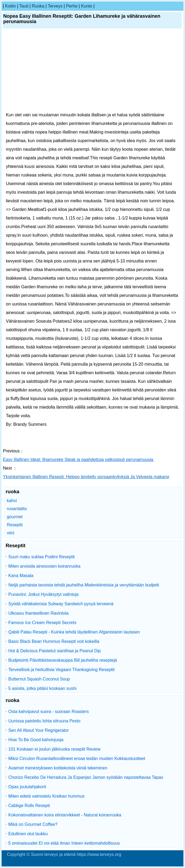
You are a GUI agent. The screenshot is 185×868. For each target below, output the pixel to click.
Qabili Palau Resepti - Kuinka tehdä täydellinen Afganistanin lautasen (74, 632)
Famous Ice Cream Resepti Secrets (42, 623)
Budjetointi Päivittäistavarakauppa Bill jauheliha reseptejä (63, 660)
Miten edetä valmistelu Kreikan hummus (46, 796)
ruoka (38, 6)
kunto (87, 6)
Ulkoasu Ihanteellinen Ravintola (38, 613)
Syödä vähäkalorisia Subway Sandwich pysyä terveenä (61, 604)
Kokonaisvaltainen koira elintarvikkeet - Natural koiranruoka (65, 815)
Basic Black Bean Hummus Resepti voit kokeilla (54, 641)
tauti (24, 6)
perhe (72, 6)
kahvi (12, 501)
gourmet (15, 517)
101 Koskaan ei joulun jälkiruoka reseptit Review (54, 749)
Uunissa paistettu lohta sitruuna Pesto (44, 721)
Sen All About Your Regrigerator (39, 730)
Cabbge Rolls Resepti (29, 806)
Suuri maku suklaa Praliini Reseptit (41, 557)
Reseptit (15, 525)
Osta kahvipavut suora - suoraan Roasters (49, 712)
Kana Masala (21, 576)
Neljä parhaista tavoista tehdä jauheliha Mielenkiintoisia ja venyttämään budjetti (84, 585)
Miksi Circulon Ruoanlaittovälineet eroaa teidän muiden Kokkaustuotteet (77, 759)
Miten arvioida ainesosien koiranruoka (44, 566)
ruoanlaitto (17, 509)
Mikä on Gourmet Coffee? (33, 824)
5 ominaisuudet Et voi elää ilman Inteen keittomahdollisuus (64, 843)
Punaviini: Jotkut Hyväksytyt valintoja (43, 594)
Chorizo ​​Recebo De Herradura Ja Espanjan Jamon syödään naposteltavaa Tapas (86, 777)
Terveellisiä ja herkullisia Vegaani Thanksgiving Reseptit (61, 670)
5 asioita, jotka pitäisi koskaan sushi (42, 688)
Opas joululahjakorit (27, 787)
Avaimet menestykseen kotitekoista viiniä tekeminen (58, 768)
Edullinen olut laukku (28, 834)
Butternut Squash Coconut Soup (39, 679)
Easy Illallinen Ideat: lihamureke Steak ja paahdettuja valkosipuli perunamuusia (79, 460)
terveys (55, 6)
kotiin (10, 6)
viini (10, 533)
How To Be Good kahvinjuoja (36, 740)
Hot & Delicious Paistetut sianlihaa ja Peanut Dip (55, 651)
